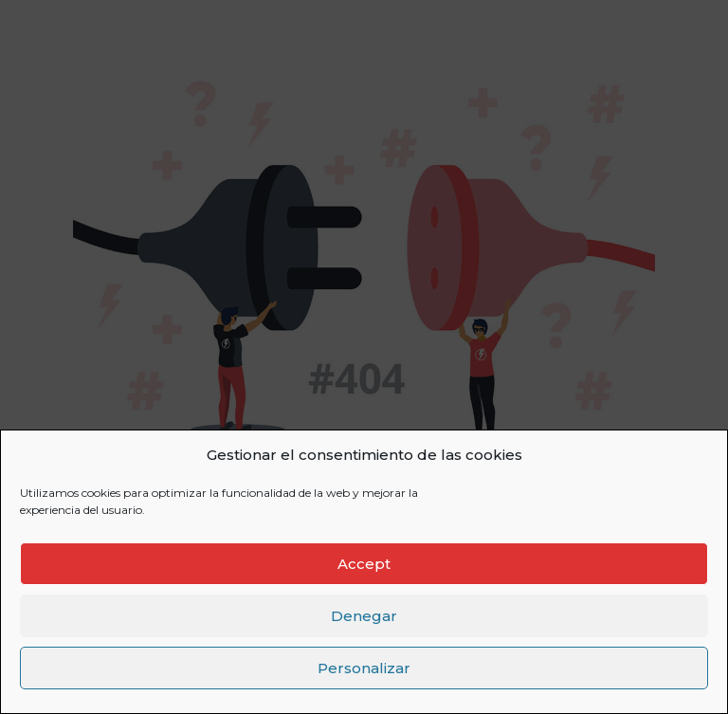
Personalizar (364, 668)
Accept (364, 564)
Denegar (364, 616)
